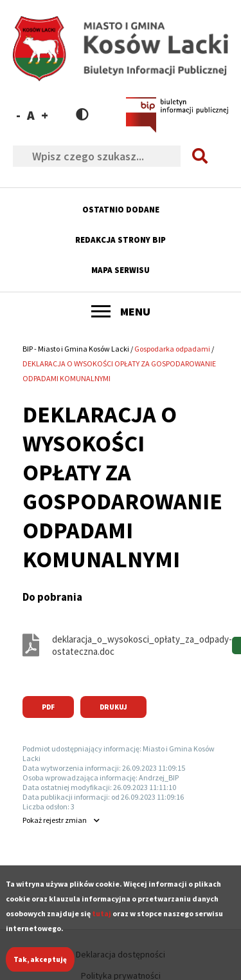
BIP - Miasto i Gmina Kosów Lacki (76, 349)
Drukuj (113, 707)
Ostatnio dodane (121, 210)
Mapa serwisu (121, 270)
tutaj (102, 922)
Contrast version (82, 114)
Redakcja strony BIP (121, 240)
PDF (48, 707)
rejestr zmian (55, 820)
